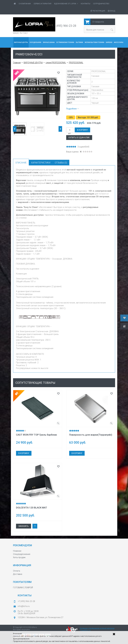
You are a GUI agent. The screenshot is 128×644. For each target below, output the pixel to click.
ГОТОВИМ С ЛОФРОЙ (23, 588)
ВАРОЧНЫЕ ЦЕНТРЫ (21, 42)
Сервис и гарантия (42, 4)
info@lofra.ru (24, 606)
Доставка (18, 574)
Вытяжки (79, 42)
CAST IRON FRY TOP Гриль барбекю (37, 435)
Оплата (17, 571)
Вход (111, 11)
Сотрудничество (101, 4)
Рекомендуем (22, 545)
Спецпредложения (22, 554)
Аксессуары (119, 42)
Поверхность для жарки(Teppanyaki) (91, 435)
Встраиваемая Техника (65, 42)
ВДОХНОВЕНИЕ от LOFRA (66, 4)
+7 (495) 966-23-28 (64, 26)
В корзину (82, 130)
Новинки (17, 551)
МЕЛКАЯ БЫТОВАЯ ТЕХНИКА (94, 42)
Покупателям (22, 582)
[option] (37, 94)
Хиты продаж (19, 557)
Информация (22, 565)
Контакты (86, 4)
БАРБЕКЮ (109, 42)
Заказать (24, 526)
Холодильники (35, 42)
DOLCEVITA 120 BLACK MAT (32, 508)
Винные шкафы (49, 42)
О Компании (25, 4)
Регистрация (98, 11)
